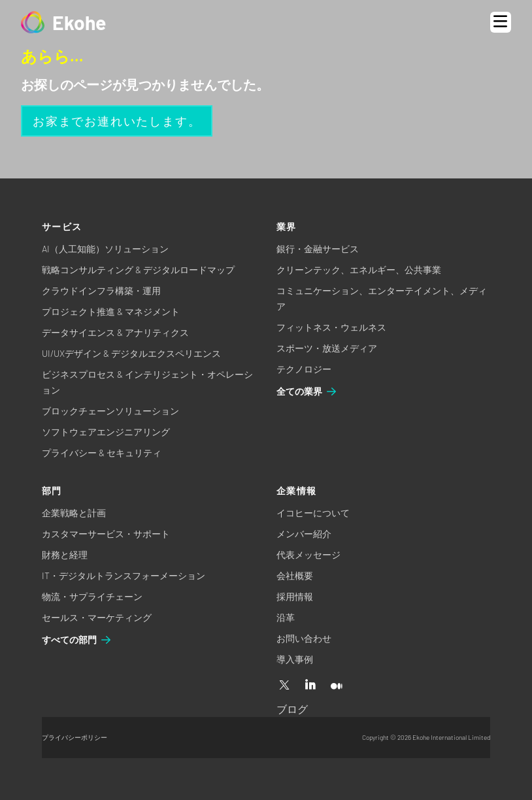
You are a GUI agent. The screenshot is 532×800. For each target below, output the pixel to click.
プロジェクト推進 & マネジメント (111, 311)
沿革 (286, 617)
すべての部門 (77, 640)
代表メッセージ (308, 555)
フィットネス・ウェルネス (331, 327)
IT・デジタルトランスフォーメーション (124, 575)
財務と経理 (65, 555)
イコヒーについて (313, 513)
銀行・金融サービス (318, 249)
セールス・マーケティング (97, 617)
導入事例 (295, 659)
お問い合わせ (304, 638)
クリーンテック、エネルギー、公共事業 (359, 270)
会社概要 (295, 575)
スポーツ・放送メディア (327, 348)
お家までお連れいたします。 (117, 121)
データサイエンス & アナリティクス (115, 332)
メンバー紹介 (304, 534)
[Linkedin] (310, 686)
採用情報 (295, 596)
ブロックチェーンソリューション (110, 411)
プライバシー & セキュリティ (102, 453)
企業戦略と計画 (74, 513)
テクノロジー (304, 369)
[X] (284, 686)
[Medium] (337, 686)
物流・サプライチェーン (92, 596)
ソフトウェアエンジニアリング (106, 432)
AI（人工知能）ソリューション (105, 249)
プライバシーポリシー (75, 737)
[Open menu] (501, 22)
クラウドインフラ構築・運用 (101, 291)
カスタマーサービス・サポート (106, 534)
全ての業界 (307, 392)
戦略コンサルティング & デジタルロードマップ (138, 270)
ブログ (292, 709)
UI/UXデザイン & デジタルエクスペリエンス (131, 353)
